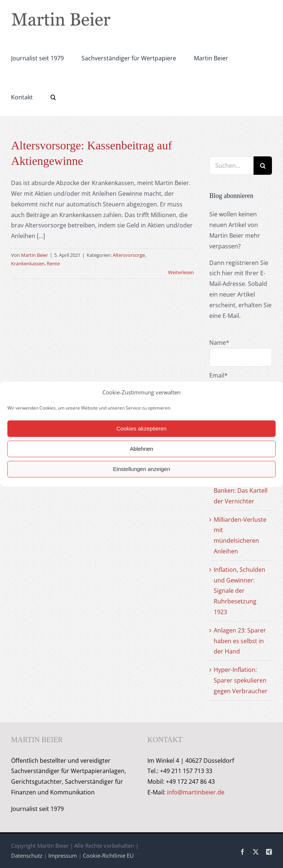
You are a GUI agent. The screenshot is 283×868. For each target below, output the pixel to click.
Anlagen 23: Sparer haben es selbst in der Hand (240, 641)
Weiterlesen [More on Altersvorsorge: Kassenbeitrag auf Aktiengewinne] (181, 272)
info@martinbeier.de (196, 792)
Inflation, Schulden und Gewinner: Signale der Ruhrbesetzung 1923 (240, 591)
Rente (53, 263)
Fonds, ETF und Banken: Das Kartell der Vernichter (241, 490)
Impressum (63, 855)
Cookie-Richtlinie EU (108, 855)
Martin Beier (34, 255)
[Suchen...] (231, 166)
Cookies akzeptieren (141, 428)
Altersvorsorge (129, 255)
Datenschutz (27, 855)
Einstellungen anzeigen (141, 469)
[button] (53, 96)
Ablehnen (141, 449)
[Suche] (263, 166)
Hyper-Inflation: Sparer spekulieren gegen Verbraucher (241, 680)
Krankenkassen (28, 263)
